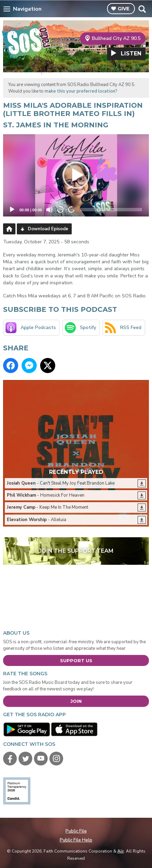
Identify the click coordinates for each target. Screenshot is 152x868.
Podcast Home (9, 229)
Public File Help (76, 840)
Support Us (76, 660)
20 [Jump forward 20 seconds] (72, 209)
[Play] (12, 210)
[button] (76, 175)
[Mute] (49, 210)
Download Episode (48, 229)
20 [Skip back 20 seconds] (61, 209)
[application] (76, 175)
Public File (76, 831)
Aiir (121, 851)
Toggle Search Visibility (142, 9)
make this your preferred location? (81, 91)
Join (76, 701)
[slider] (111, 210)
